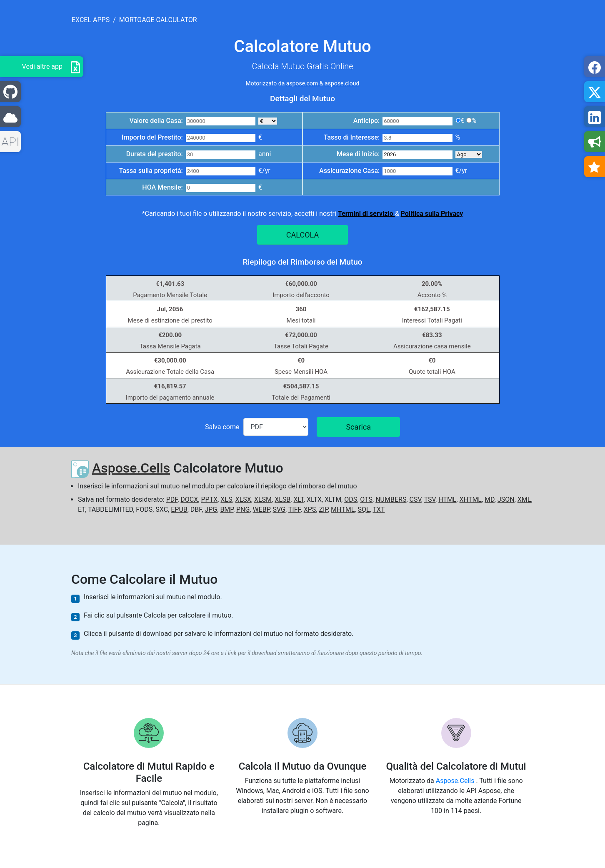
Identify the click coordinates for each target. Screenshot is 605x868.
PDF (172, 499)
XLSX (243, 499)
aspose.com (303, 83)
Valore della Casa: (156, 121)
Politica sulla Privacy (432, 214)
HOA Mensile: (162, 187)
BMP (227, 509)
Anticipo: (367, 121)
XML (524, 499)
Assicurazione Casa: (349, 171)
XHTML (471, 499)
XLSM (263, 499)
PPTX (209, 499)
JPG (211, 509)
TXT (379, 509)
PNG (243, 509)
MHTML (343, 509)
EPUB (179, 509)
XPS (310, 509)
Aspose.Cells (131, 468)
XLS (226, 499)
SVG (279, 509)
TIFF (295, 509)
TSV (430, 499)
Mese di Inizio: (358, 154)
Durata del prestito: (155, 154)
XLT (298, 499)
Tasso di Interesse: (352, 137)
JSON (506, 499)
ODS (351, 499)
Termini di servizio (366, 214)
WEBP (261, 509)
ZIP (323, 509)
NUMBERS (391, 499)
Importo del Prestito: (152, 137)
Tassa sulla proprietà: (151, 171)
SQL (364, 509)
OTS (366, 499)
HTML (447, 499)
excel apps (91, 20)
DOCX (189, 499)
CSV (415, 499)
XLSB (282, 499)
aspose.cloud (342, 83)
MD (490, 499)
